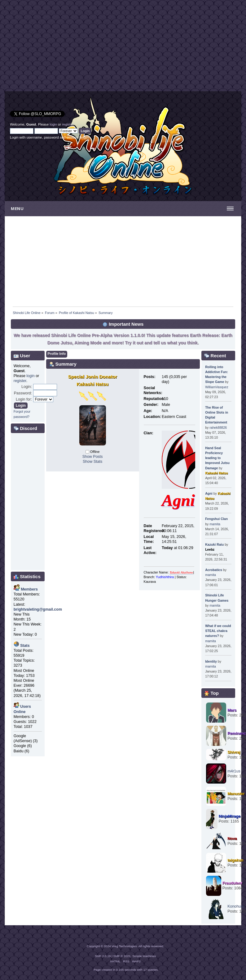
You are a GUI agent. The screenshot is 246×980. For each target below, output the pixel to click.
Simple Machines (144, 956)
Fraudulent (232, 883)
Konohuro (236, 906)
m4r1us (234, 771)
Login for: (24, 399)
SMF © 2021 (122, 956)
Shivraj (234, 752)
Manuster (236, 794)
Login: (27, 387)
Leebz (210, 549)
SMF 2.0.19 (103, 956)
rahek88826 (218, 428)
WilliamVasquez (217, 387)
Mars (232, 710)
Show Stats (92, 462)
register (68, 124)
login (53, 124)
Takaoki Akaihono (181, 572)
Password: (23, 393)
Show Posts (93, 457)
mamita (215, 524)
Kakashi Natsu (216, 473)
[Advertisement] (64, 48)
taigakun (235, 860)
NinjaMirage (230, 816)
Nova (232, 839)
